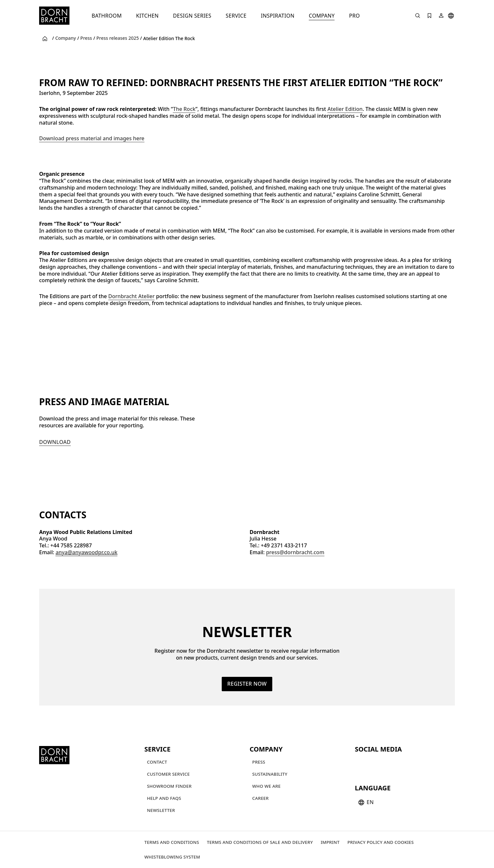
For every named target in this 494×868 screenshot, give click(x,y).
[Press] (259, 762)
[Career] (261, 798)
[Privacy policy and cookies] (380, 842)
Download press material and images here (92, 138)
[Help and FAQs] (164, 798)
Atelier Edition (345, 109)
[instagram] (372, 763)
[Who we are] (267, 786)
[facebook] (396, 763)
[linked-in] (408, 763)
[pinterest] (384, 763)
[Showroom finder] (169, 786)
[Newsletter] (161, 810)
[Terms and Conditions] (172, 842)
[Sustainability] (270, 774)
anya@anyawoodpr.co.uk (86, 552)
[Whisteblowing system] (172, 857)
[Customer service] (168, 774)
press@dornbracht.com (295, 552)
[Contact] (157, 762)
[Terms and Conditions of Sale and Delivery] (260, 842)
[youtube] (361, 763)
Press (86, 38)
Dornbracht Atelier (131, 296)
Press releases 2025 (118, 38)
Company (66, 38)
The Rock (184, 109)
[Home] (54, 16)
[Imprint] (330, 842)
